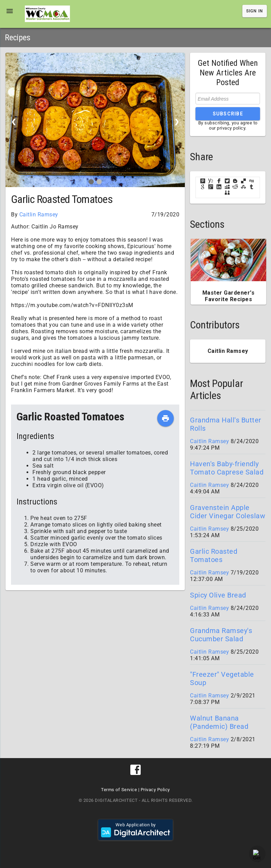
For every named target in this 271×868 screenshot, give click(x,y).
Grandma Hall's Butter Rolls (226, 424)
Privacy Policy (155, 790)
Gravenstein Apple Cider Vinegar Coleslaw (228, 512)
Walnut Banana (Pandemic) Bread (219, 722)
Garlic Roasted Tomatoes (214, 555)
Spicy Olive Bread (218, 595)
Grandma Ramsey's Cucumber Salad (221, 635)
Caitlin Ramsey (39, 215)
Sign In (255, 11)
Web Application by (135, 830)
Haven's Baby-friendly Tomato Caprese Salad (227, 468)
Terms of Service (119, 790)
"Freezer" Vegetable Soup (222, 678)
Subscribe (228, 114)
